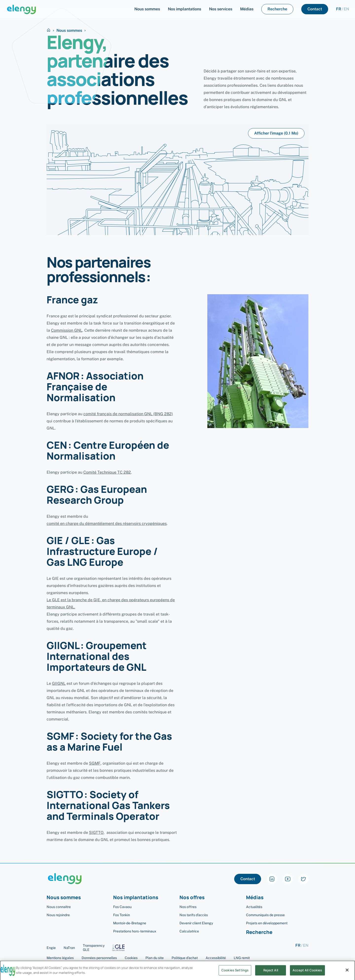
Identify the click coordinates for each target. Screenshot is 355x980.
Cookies (131, 958)
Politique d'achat (185, 958)
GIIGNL (59, 683)
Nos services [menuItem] (221, 9)
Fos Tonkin (122, 915)
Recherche (259, 932)
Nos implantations (136, 898)
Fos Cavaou (122, 907)
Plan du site (155, 958)
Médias (255, 898)
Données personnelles (99, 958)
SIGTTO (96, 833)
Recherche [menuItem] (277, 9)
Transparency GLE (106, 948)
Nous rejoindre (58, 915)
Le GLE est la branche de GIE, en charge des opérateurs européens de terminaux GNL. (111, 603)
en (346, 9)
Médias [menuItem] (247, 9)
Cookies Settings (235, 974)
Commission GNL (67, 330)
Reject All (271, 974)
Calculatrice (189, 931)
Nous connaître (59, 907)
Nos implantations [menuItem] (185, 9)
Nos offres (192, 898)
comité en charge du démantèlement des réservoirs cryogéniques (107, 524)
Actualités (254, 907)
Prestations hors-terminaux (135, 931)
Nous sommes (69, 31)
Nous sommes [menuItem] (147, 9)
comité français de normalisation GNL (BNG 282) (128, 414)
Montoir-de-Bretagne (130, 923)
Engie (51, 948)
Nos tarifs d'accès (194, 915)
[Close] (347, 974)
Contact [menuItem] (315, 9)
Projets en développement (267, 923)
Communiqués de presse (265, 915)
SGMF (95, 763)
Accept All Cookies (307, 974)
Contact (248, 879)
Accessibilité (216, 958)
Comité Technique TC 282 (107, 472)
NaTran (69, 948)
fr (339, 9)
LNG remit (242, 958)
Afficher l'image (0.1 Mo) (276, 133)
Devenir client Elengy (196, 923)
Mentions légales (60, 958)
